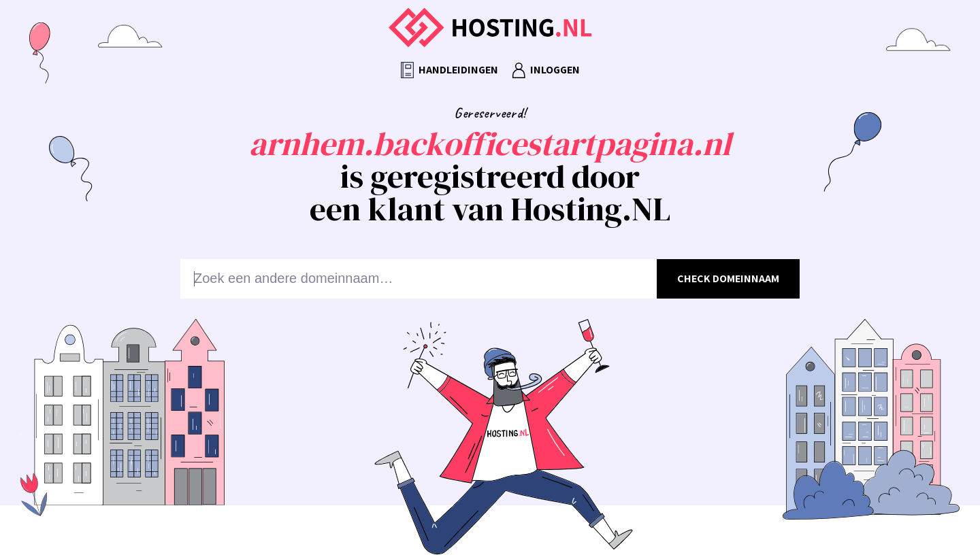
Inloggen (546, 70)
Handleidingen (450, 70)
